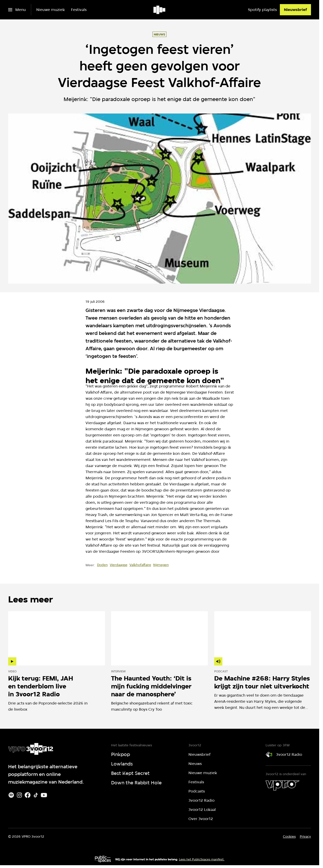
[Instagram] (19, 795)
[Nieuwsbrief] (295, 10)
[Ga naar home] (160, 10)
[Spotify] (11, 795)
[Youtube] (44, 795)
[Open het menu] (17, 10)
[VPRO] (282, 785)
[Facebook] (28, 795)
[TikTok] (36, 795)
